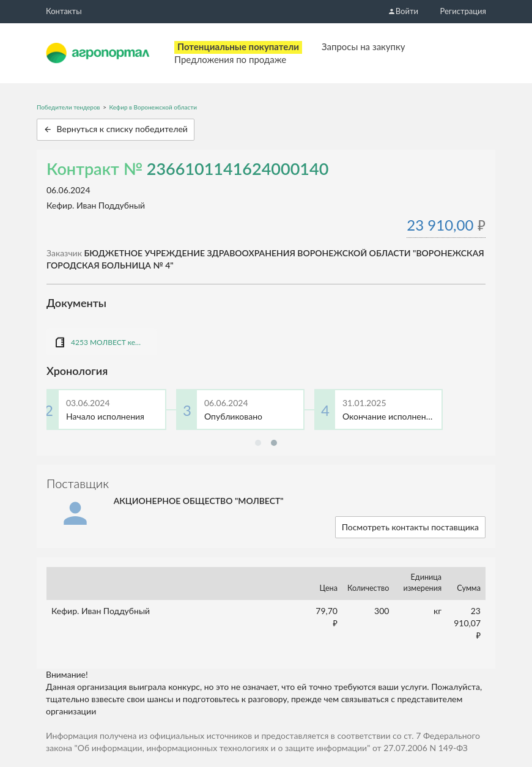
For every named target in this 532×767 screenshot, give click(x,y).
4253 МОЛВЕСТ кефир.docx (108, 342)
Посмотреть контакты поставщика (410, 527)
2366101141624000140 (238, 169)
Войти (403, 11)
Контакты (64, 11)
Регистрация (463, 11)
